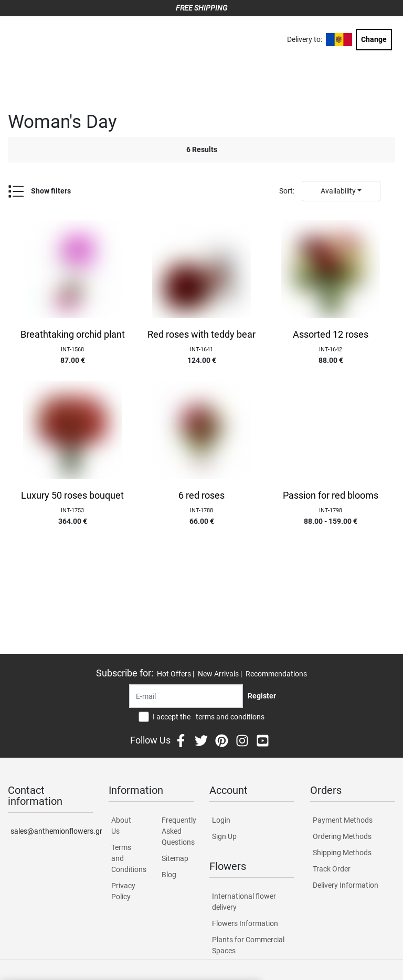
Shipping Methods (342, 853)
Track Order (332, 869)
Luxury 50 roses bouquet (72, 496)
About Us (121, 826)
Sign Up (224, 836)
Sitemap (175, 858)
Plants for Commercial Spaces (248, 945)
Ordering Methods (342, 836)
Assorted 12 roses (331, 335)
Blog (169, 875)
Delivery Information (346, 885)
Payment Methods (343, 820)
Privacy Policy (123, 891)
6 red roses (201, 496)
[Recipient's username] (186, 696)
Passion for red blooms (331, 496)
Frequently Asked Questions (178, 831)
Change (374, 39)
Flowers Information (245, 923)
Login (221, 820)
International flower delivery (244, 902)
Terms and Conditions (127, 858)
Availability (338, 191)
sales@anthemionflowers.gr (52, 831)
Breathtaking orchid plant (73, 335)
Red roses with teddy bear (201, 335)
